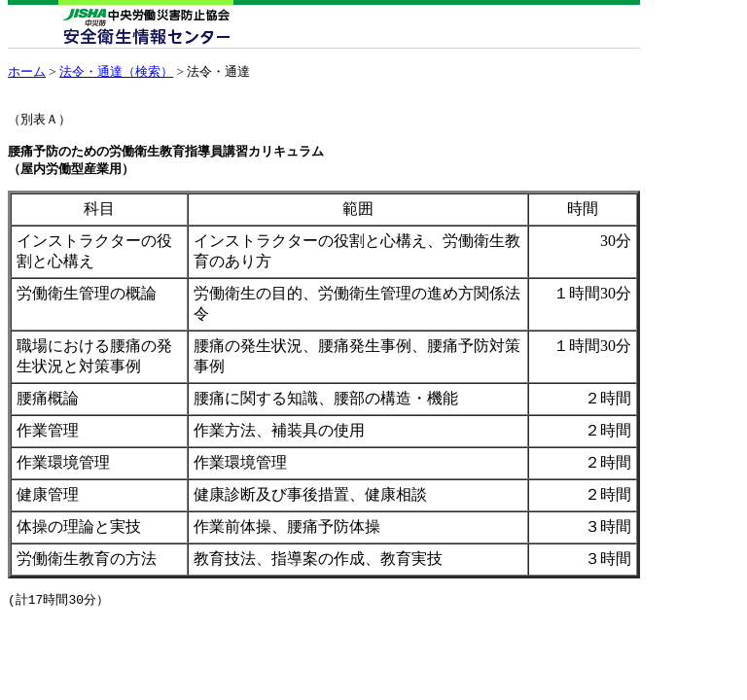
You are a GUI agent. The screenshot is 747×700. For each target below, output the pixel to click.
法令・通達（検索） (116, 71)
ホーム (27, 71)
